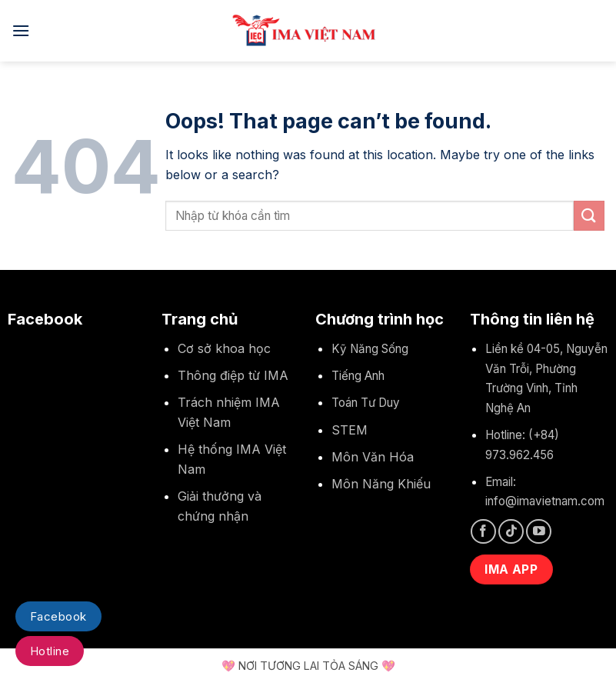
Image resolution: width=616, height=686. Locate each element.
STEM (350, 430)
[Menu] (21, 30)
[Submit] (589, 216)
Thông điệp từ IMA (233, 375)
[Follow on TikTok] (511, 532)
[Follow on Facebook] (483, 532)
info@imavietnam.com (545, 501)
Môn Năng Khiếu (381, 484)
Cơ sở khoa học (224, 348)
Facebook (58, 616)
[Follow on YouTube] (539, 532)
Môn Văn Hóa (373, 457)
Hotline (50, 651)
